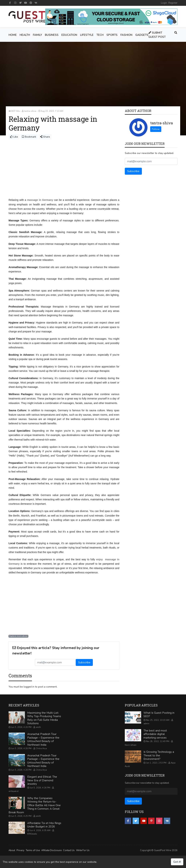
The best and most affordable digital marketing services (155, 734)
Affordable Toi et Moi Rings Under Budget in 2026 (44, 825)
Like (14, 137)
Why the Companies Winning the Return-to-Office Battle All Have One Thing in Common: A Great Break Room (35, 805)
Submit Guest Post (157, 35)
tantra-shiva (161, 123)
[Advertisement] (64, 167)
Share (45, 137)
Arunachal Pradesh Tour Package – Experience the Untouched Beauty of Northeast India (43, 739)
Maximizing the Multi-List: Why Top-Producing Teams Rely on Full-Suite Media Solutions (44, 718)
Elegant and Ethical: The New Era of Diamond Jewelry (42, 780)
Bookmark (29, 137)
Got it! (177, 862)
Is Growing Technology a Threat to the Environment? (159, 755)
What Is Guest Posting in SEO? (159, 714)
